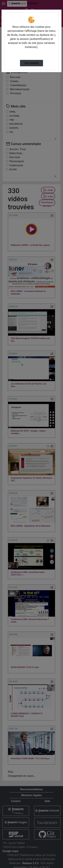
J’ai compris (31, 63)
